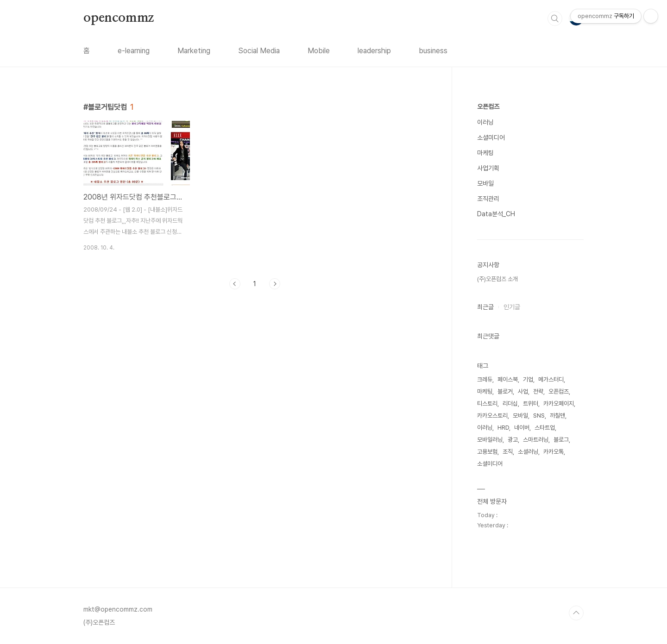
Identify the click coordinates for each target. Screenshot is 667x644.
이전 (235, 284)
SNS (539, 416)
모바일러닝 (490, 440)
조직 (508, 452)
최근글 (485, 307)
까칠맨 (557, 416)
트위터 (531, 403)
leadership (374, 51)
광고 (513, 440)
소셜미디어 (491, 138)
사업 (523, 391)
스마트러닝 (536, 440)
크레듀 (485, 379)
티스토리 (487, 403)
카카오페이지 (559, 403)
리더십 (510, 403)
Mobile (319, 51)
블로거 (505, 391)
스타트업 (545, 428)
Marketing (194, 51)
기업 (528, 379)
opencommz (119, 18)
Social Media (259, 51)
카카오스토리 (492, 416)
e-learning (134, 51)
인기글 (512, 307)
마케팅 (485, 153)
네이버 (522, 428)
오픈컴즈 (488, 106)
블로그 (561, 440)
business (433, 51)
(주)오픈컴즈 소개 (497, 279)
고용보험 (487, 452)
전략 (538, 391)
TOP (576, 613)
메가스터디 (551, 379)
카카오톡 (554, 452)
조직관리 (488, 199)
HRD (503, 428)
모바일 (485, 183)
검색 (555, 19)
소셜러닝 (528, 452)
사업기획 (488, 168)
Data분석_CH (496, 214)
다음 (275, 284)
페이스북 (508, 379)
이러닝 (485, 122)
